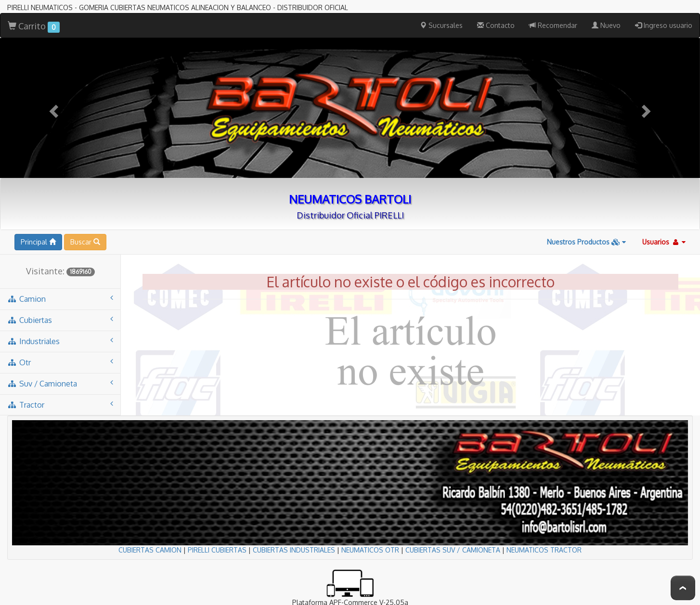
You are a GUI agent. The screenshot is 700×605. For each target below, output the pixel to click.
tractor (60, 405)
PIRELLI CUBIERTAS (217, 550)
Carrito (34, 27)
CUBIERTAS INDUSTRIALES (294, 550)
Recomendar (553, 25)
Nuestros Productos (586, 242)
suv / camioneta (60, 383)
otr (60, 362)
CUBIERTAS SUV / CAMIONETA (453, 550)
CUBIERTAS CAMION (150, 550)
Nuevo (606, 25)
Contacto (496, 25)
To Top (683, 588)
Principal (38, 242)
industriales (60, 341)
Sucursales (441, 25)
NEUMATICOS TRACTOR (544, 550)
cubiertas (60, 320)
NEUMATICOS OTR (370, 550)
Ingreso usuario (664, 25)
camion (60, 299)
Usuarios (664, 242)
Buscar (85, 242)
